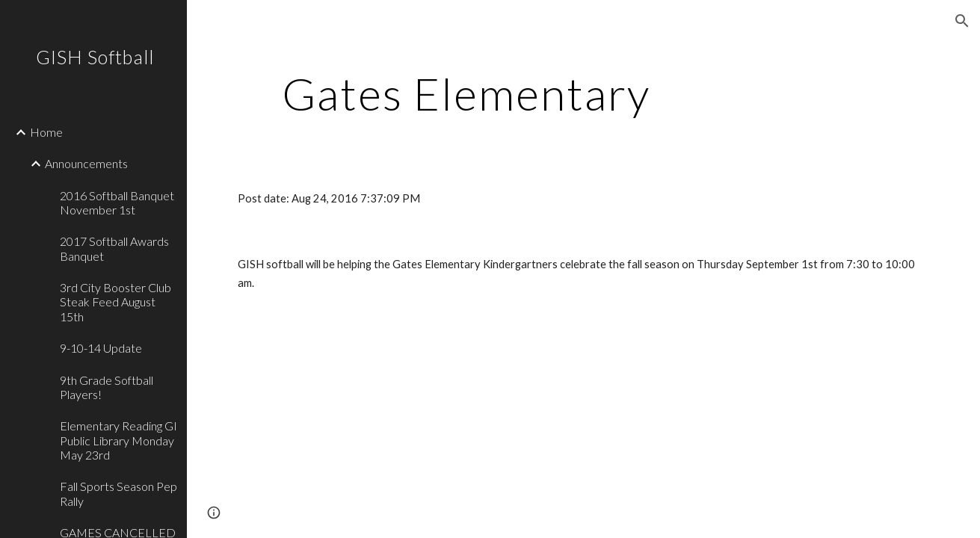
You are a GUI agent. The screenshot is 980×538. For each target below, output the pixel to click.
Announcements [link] (86, 163)
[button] (962, 21)
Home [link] (46, 132)
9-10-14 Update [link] (101, 348)
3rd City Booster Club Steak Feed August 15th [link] (115, 302)
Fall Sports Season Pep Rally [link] (118, 493)
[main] (466, 93)
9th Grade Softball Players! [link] (107, 387)
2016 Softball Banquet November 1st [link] (117, 202)
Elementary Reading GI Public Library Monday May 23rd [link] (118, 440)
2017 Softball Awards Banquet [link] (114, 248)
